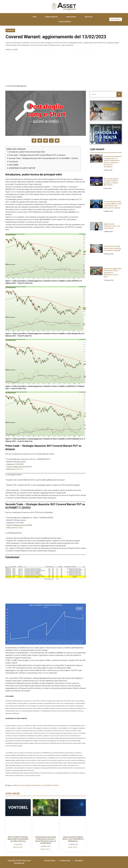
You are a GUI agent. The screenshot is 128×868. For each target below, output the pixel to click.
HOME (34, 17)
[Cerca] (119, 94)
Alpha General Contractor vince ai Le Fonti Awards (112, 226)
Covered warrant (25, 785)
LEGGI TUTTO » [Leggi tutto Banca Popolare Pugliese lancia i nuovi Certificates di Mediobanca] (73, 847)
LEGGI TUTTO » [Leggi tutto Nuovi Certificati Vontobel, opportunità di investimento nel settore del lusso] (18, 847)
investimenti (36, 785)
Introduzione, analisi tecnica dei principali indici (27, 152)
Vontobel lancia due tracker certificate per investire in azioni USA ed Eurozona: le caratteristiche (46, 840)
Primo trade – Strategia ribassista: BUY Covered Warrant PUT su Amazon (37, 155)
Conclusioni (13, 162)
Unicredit (55, 785)
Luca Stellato (46, 785)
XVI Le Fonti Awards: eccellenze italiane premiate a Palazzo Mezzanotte (111, 182)
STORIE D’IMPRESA (65, 22)
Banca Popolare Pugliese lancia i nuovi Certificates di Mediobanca (73, 839)
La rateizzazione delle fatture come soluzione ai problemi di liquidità (112, 248)
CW (80, 199)
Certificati (10, 30)
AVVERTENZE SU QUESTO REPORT (22, 168)
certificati (15, 785)
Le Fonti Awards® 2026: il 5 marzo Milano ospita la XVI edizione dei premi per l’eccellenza (113, 205)
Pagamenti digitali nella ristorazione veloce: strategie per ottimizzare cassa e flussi (112, 273)
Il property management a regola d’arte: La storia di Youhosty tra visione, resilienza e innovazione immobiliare (113, 162)
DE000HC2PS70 (16, 469)
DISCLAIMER (14, 165)
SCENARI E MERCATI (51, 17)
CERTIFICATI (89, 17)
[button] (34, 141)
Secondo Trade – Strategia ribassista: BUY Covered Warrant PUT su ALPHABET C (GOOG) (43, 158)
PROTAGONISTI (71, 17)
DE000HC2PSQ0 (16, 528)
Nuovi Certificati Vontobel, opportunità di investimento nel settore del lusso (18, 839)
